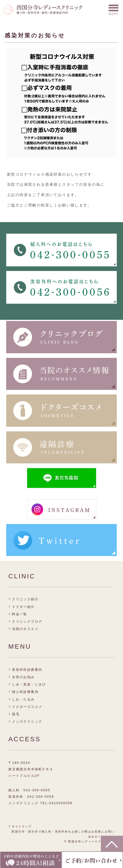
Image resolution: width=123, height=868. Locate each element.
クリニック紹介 (25, 599)
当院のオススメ (25, 629)
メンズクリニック (27, 721)
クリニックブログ (27, 621)
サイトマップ (22, 827)
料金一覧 (20, 614)
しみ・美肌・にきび (29, 684)
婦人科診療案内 (25, 692)
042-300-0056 (41, 797)
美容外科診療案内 (27, 670)
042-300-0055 (37, 790)
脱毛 (16, 714)
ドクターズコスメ (27, 707)
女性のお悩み (23, 677)
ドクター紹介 (23, 607)
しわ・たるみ (23, 699)
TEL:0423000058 (56, 803)
